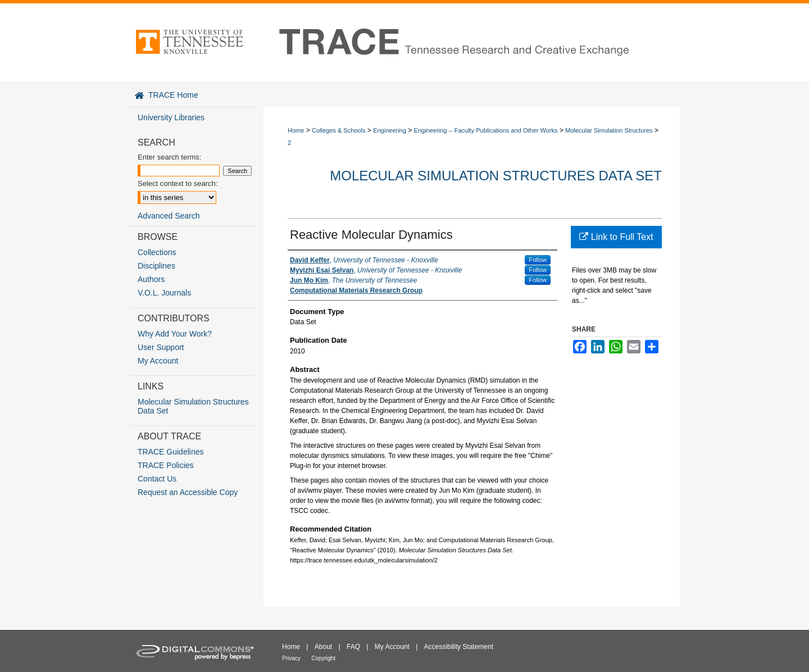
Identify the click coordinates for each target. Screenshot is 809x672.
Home (296, 130)
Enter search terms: (169, 157)
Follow (538, 260)
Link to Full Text (616, 237)
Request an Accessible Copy (188, 492)
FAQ (353, 647)
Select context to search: (178, 183)
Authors (151, 279)
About (323, 647)
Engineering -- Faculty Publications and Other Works (486, 130)
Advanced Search (169, 216)
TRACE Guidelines (171, 452)
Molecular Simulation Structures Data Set (496, 176)
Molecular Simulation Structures (609, 130)
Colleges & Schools (338, 130)
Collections (157, 252)
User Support (161, 347)
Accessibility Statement (459, 647)
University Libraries (171, 117)
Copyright (323, 658)
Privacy (291, 658)
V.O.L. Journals (164, 293)
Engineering (390, 130)
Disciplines (156, 266)
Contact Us (157, 479)
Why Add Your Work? (175, 334)
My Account (158, 361)
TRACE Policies (166, 465)
